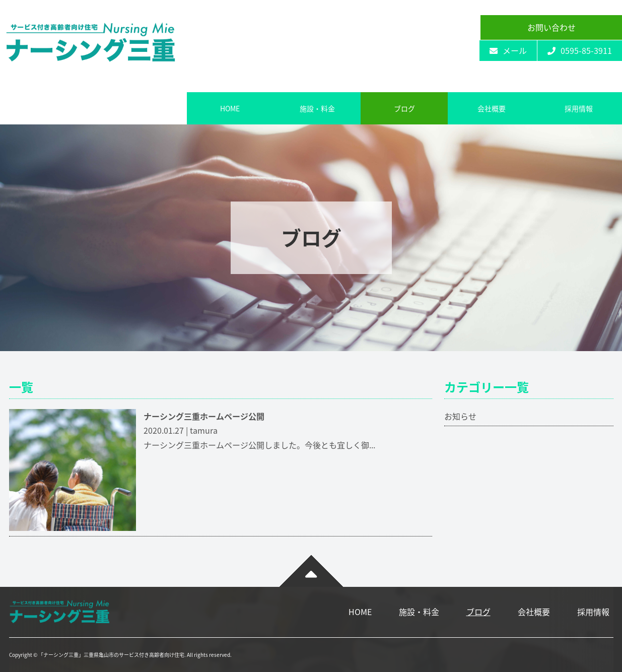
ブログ (404, 108)
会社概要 (492, 108)
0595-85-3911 (580, 50)
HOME (230, 108)
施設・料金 (317, 108)
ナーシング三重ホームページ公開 (204, 416)
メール (508, 50)
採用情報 (579, 108)
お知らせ (460, 416)
